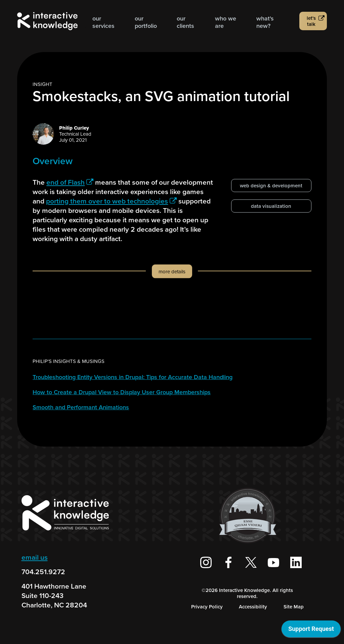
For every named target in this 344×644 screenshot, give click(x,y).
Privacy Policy (207, 607)
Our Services (103, 22)
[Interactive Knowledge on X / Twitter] (251, 562)
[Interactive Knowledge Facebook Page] (228, 562)
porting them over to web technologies (111, 201)
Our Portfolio (146, 22)
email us (35, 557)
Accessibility (253, 607)
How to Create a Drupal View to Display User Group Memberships (122, 392)
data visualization (271, 206)
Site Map (294, 607)
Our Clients (185, 22)
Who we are (226, 22)
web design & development (271, 186)
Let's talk (311, 21)
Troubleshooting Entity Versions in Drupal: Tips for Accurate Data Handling (133, 377)
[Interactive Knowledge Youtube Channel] (273, 562)
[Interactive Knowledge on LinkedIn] (296, 562)
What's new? (265, 22)
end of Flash (70, 182)
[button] (172, 278)
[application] (311, 631)
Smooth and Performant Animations (81, 407)
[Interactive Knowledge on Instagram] (206, 562)
